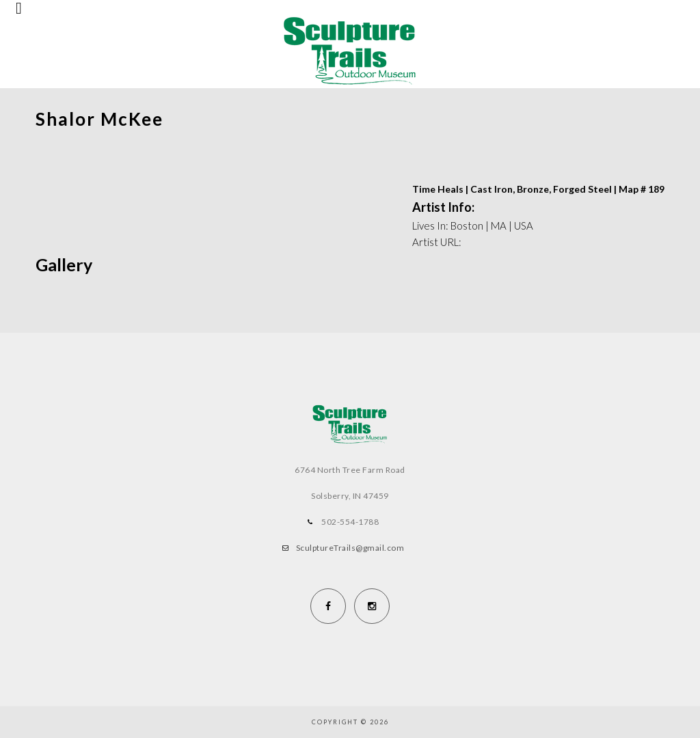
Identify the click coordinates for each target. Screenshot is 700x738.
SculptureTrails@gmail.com (350, 548)
